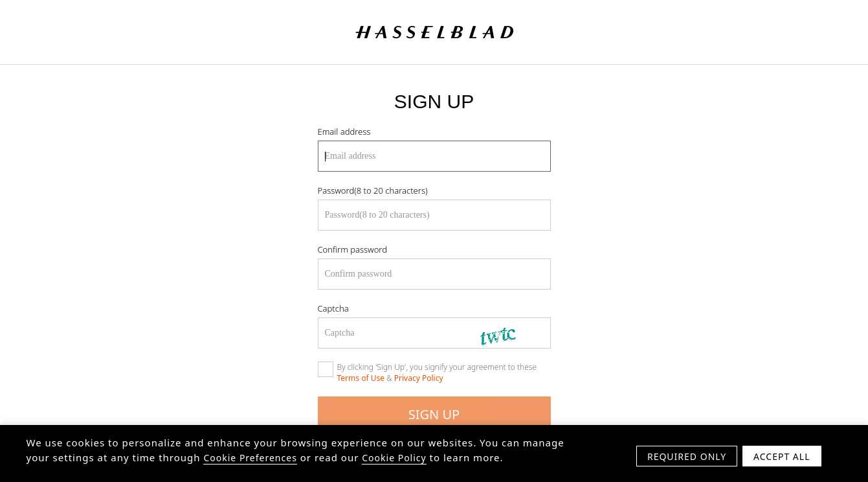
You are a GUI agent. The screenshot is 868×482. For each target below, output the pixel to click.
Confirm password (352, 249)
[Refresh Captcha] (508, 333)
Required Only (687, 459)
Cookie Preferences (250, 460)
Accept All (782, 459)
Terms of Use (361, 378)
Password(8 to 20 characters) (373, 190)
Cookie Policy (394, 460)
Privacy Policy (419, 378)
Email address (344, 132)
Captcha (333, 308)
